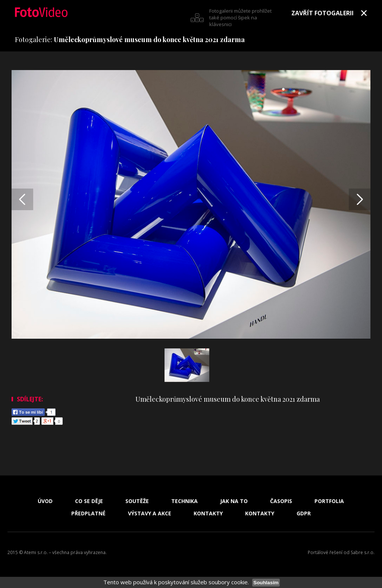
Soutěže (137, 501)
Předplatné (88, 513)
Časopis (281, 501)
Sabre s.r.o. (363, 552)
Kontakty (208, 513)
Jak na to (234, 501)
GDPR (304, 513)
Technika (184, 501)
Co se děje (89, 501)
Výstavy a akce (150, 513)
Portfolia (329, 501)
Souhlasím (266, 583)
